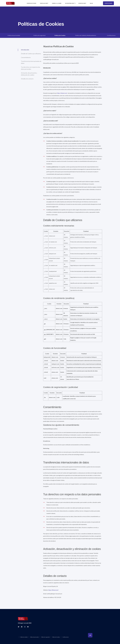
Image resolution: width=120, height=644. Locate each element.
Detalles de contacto (27, 79)
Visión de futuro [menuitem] (31, 3)
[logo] (23, 619)
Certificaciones (111, 35)
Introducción (25, 50)
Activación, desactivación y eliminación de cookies (29, 74)
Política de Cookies (60, 35)
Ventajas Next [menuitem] (44, 3)
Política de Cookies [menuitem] (56, 637)
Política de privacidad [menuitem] (34, 637)
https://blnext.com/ (62, 93)
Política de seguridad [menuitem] (45, 637)
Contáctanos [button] (108, 3)
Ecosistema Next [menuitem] (70, 3)
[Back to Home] (10, 3)
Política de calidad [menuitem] (24, 637)
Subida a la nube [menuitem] (57, 3)
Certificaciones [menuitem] (66, 637)
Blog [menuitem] (91, 3)
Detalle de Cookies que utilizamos (31, 54)
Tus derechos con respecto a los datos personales (30, 68)
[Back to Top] (90, 635)
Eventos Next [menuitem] (82, 3)
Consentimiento (26, 57)
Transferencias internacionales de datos (31, 62)
